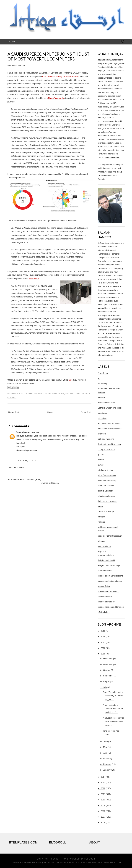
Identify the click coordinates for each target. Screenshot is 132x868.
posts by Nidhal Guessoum (110, 536)
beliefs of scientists (106, 403)
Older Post (86, 412)
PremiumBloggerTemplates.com (101, 863)
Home (12, 42)
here (71, 380)
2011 (103, 794)
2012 (103, 788)
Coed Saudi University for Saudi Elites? (60, 76)
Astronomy (103, 383)
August (106, 681)
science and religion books (110, 581)
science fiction (104, 586)
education (102, 418)
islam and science (106, 486)
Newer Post (14, 412)
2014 (103, 777)
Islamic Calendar (105, 491)
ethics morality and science (110, 429)
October (107, 670)
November (108, 664)
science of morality (106, 602)
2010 (103, 800)
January (107, 770)
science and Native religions (110, 576)
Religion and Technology (109, 565)
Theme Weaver (33, 863)
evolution (102, 434)
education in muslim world (31, 394)
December (108, 659)
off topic (101, 517)
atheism (101, 397)
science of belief (105, 597)
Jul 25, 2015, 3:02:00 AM (27, 461)
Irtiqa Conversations (107, 475)
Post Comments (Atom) (30, 479)
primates (102, 541)
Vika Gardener (34, 279)
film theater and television (109, 444)
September (108, 676)
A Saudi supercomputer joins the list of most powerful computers (49, 56)
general (101, 455)
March (106, 759)
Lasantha (73, 863)
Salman (101, 243)
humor (101, 465)
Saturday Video (105, 571)
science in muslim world (108, 591)
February (107, 764)
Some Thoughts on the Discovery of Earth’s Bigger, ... (113, 696)
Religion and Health (107, 560)
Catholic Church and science (111, 408)
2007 (103, 817)
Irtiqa (63, 859)
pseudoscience (105, 546)
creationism (103, 413)
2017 (103, 642)
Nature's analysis (56, 98)
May (105, 747)
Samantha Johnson (26, 432)
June (105, 741)
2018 (103, 637)
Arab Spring (103, 373)
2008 (103, 811)
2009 (103, 805)
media (100, 506)
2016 (103, 648)
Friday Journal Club (107, 449)
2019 (103, 631)
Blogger (55, 483)
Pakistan (102, 522)
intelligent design (105, 470)
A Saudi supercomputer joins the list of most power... (113, 721)
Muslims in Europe (106, 512)
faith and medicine (106, 439)
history (101, 460)
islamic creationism (106, 496)
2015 (103, 654)
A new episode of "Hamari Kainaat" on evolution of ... (113, 709)
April (105, 753)
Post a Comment (17, 467)
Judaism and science (107, 501)
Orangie (101, 179)
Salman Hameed (80, 394)
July (105, 687)
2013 (103, 783)
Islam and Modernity (107, 480)
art (99, 378)
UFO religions (104, 612)
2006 (103, 823)
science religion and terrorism (111, 607)
